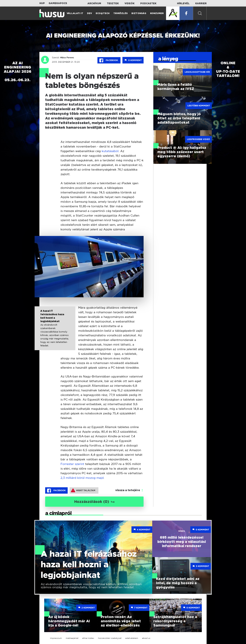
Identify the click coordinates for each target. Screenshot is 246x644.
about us (146, 638)
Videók (130, 3)
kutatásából (110, 151)
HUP (42, 3)
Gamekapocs (58, 3)
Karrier (201, 3)
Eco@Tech (103, 13)
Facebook (109, 60)
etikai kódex (88, 638)
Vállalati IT (75, 13)
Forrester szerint (72, 464)
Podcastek (148, 3)
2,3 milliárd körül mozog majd (82, 478)
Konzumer (157, 13)
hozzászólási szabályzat (110, 638)
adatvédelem (132, 638)
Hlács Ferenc (67, 57)
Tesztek (113, 3)
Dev (89, 13)
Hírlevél (183, 3)
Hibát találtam (83, 490)
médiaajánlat (72, 638)
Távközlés (121, 13)
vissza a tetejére (128, 490)
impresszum (56, 638)
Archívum (94, 3)
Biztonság (139, 13)
